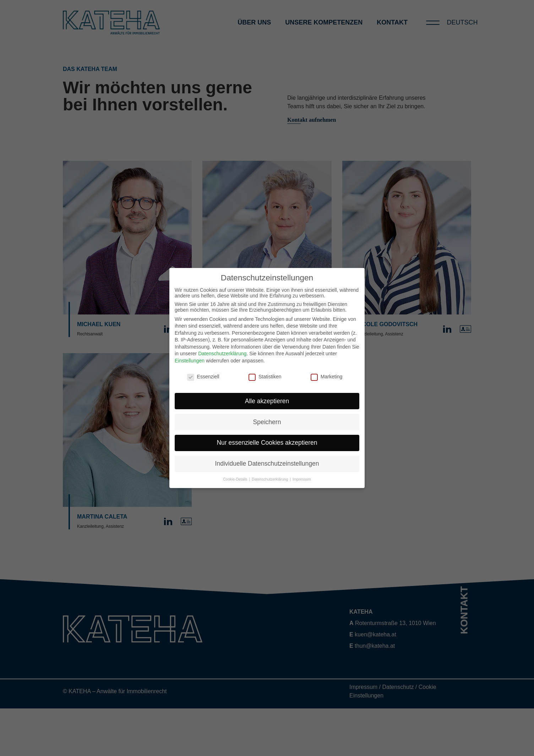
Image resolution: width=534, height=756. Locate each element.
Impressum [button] (302, 479)
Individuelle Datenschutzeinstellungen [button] (267, 464)
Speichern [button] (267, 422)
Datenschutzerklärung (222, 354)
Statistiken (265, 377)
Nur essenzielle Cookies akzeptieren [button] (267, 443)
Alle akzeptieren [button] (267, 401)
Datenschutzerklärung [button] (270, 479)
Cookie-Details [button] (236, 479)
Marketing (326, 377)
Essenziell (203, 377)
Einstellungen (190, 361)
